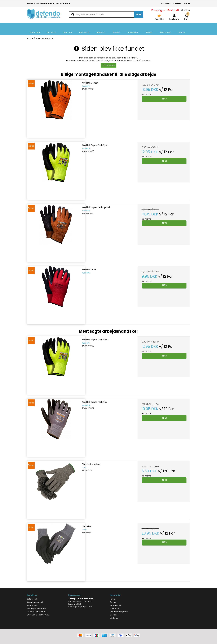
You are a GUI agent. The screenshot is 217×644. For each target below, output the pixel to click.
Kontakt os (115, 608)
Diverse (182, 29)
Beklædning (133, 29)
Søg (138, 14)
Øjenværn (51, 29)
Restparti (173, 10)
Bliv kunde (166, 4)
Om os (187, 4)
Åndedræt (84, 29)
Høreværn (68, 29)
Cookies (114, 615)
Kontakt (177, 4)
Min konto (114, 618)
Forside (113, 599)
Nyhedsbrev (115, 605)
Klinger (149, 29)
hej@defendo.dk (39, 608)
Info (164, 99)
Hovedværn (35, 29)
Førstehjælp (166, 29)
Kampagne (158, 10)
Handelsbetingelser (119, 612)
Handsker (100, 29)
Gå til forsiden (109, 65)
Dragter (117, 29)
